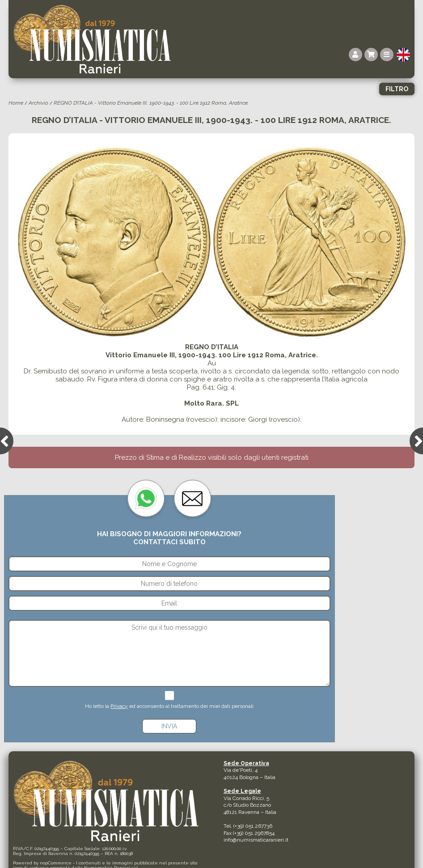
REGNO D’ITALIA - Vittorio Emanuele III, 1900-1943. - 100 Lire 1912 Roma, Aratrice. (151, 103)
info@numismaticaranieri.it (256, 840)
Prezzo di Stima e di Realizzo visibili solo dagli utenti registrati (212, 457)
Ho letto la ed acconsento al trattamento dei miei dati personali (169, 706)
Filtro (397, 89)
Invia (169, 726)
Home (16, 103)
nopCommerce (56, 863)
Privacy (119, 706)
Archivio (38, 103)
